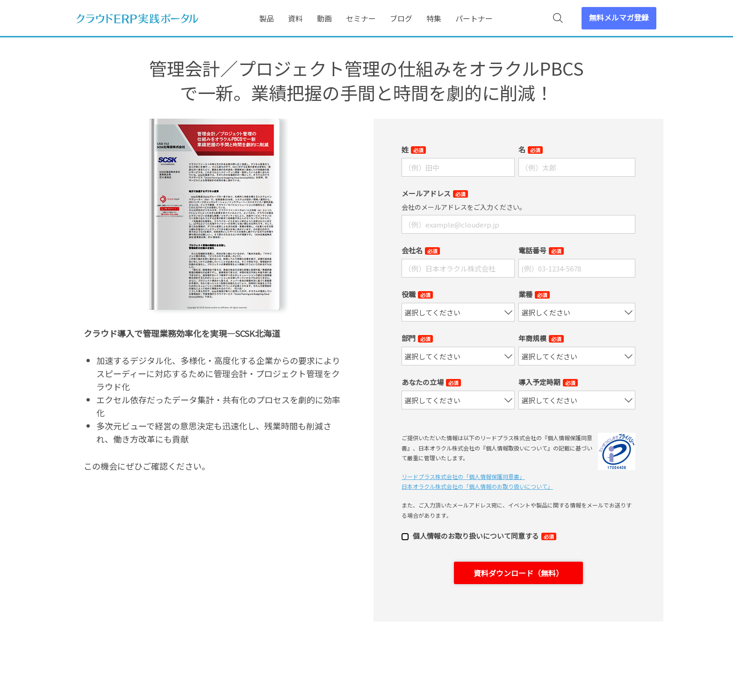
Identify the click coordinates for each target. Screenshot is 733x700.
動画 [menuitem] (324, 18)
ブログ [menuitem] (401, 18)
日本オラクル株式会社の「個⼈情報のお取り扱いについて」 (477, 486)
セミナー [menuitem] (361, 18)
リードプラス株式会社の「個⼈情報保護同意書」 (463, 476)
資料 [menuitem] (295, 18)
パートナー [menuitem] (474, 18)
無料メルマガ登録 (619, 17)
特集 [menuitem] (434, 18)
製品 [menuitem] (266, 18)
